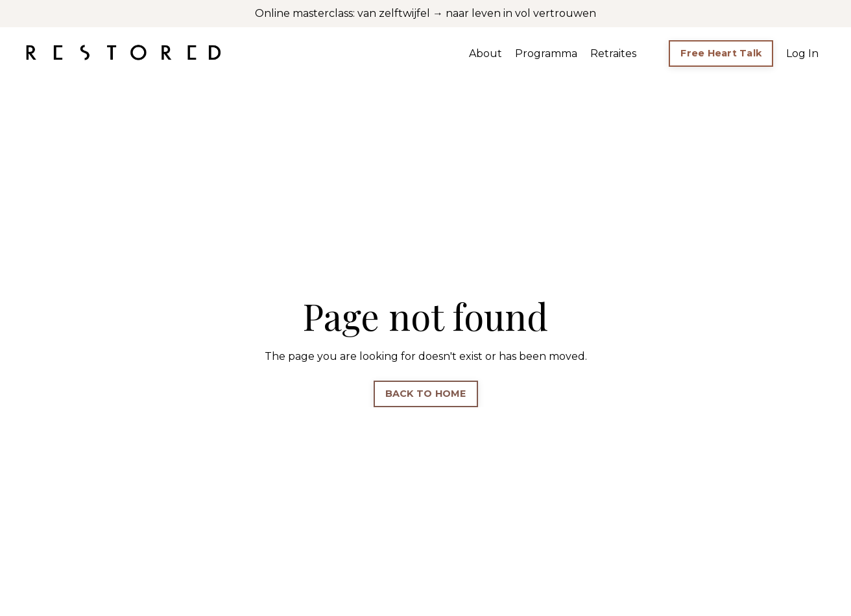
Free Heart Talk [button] (721, 53)
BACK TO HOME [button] (426, 394)
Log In (802, 53)
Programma (546, 53)
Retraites (613, 53)
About (485, 53)
